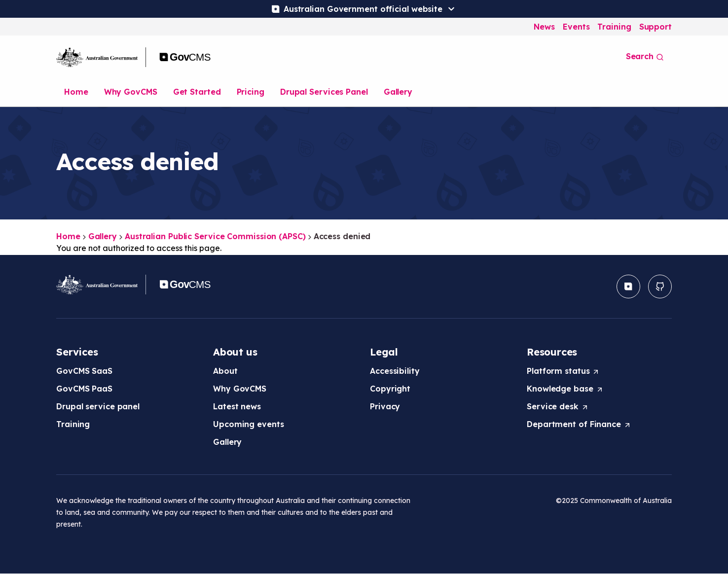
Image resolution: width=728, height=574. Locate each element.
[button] (628, 287)
